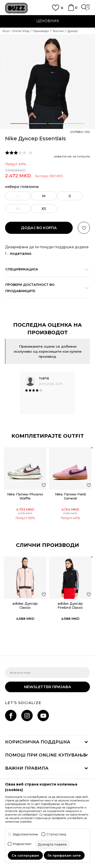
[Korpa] (71, 10)
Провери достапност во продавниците (45, 288)
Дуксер (72, 31)
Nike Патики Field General (70, 496)
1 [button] (19, 124)
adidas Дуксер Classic (25, 605)
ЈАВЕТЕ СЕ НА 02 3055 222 (48, 18)
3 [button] (57, 124)
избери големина (22, 187)
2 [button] (38, 124)
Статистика (56, 834)
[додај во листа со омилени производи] (44, 485)
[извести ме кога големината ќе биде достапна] (18, 196)
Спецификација (45, 269)
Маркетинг (22, 844)
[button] (84, 228)
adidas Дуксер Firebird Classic (70, 605)
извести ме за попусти (72, 156)
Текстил (58, 31)
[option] (48, 22)
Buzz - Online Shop (16, 31)
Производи (41, 31)
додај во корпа (39, 228)
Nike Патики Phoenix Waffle (25, 496)
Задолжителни (25, 834)
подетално (21, 254)
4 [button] (76, 124)
